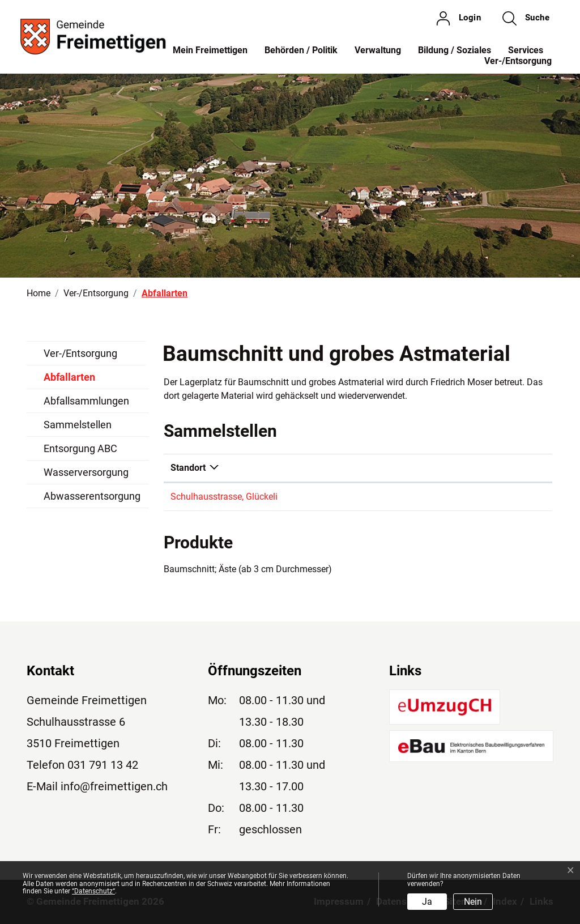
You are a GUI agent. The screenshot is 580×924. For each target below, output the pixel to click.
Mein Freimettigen (210, 50)
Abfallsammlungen (86, 401)
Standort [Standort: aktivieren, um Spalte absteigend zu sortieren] (188, 468)
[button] (526, 18)
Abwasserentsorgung (92, 496)
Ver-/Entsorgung (518, 61)
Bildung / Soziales (455, 50)
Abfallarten (70, 380)
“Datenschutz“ (93, 891)
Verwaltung (378, 50)
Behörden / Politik (301, 50)
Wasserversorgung (86, 472)
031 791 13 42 (103, 765)
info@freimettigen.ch (114, 786)
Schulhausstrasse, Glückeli (224, 497)
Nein (473, 902)
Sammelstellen (78, 425)
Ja (427, 902)
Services (526, 50)
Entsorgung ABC (80, 448)
